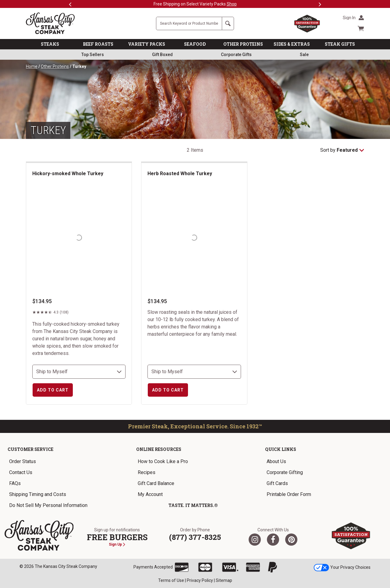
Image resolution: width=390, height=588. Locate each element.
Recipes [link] (147, 472)
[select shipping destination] (79, 372)
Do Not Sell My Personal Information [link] (48, 505)
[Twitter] (255, 540)
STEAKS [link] (50, 44)
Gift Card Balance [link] (156, 483)
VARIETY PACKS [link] (147, 44)
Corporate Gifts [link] (236, 55)
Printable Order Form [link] (289, 494)
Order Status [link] (23, 461)
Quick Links (281, 449)
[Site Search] (189, 23)
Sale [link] (304, 55)
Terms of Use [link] (171, 580)
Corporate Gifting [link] (285, 472)
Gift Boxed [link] (162, 55)
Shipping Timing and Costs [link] (38, 494)
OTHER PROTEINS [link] (243, 44)
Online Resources (159, 449)
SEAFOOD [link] (195, 44)
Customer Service (30, 449)
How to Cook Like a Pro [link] (163, 461)
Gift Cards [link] (277, 483)
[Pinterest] (291, 540)
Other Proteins (55, 66)
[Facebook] (273, 540)
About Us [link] (276, 461)
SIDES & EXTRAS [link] (292, 44)
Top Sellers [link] (93, 55)
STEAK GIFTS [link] (340, 44)
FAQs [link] (15, 483)
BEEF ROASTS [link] (98, 44)
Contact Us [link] (21, 472)
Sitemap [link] (224, 580)
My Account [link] (150, 494)
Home (32, 66)
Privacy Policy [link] (200, 580)
